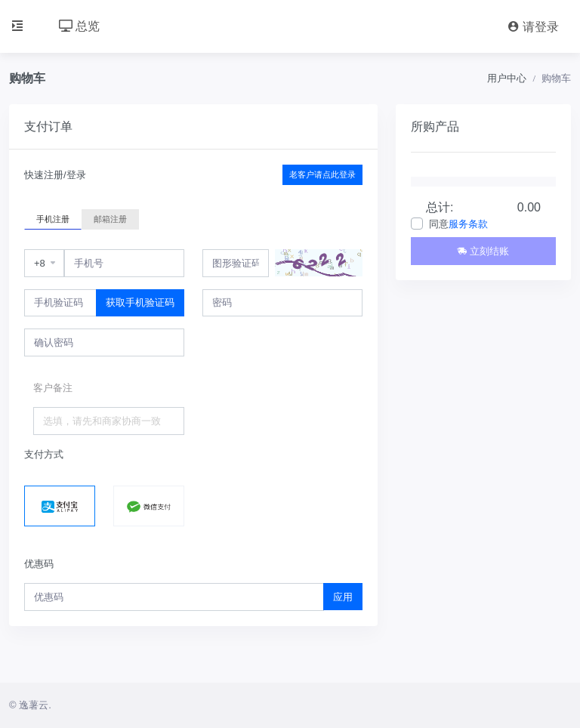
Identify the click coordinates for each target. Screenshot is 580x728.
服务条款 (468, 224)
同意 (458, 224)
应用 (343, 597)
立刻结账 (483, 251)
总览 (79, 26)
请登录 (533, 27)
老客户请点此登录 (322, 174)
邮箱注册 (110, 218)
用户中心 (507, 78)
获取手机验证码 (140, 302)
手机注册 (53, 218)
